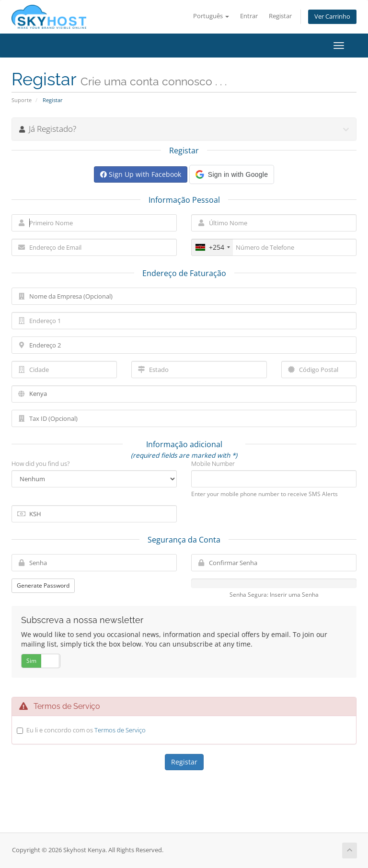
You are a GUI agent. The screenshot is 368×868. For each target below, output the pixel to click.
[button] (232, 174)
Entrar (249, 16)
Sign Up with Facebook (141, 174)
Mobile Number (213, 463)
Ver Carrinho (332, 17)
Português (211, 16)
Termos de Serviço (120, 730)
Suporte (22, 100)
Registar (280, 16)
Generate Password (43, 585)
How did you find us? (40, 463)
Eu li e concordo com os (86, 730)
